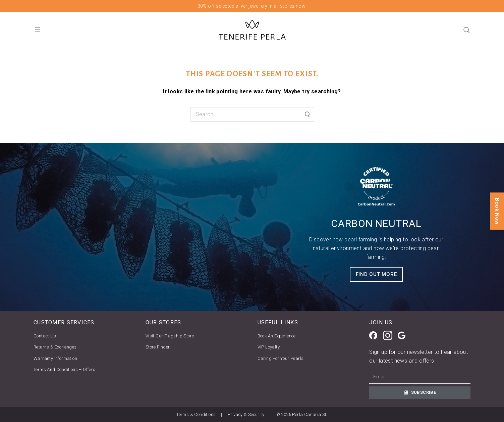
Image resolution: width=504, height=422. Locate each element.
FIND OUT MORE (376, 274)
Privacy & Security (246, 414)
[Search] (466, 30)
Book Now (497, 211)
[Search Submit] (307, 114)
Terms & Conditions (196, 414)
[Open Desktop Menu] (38, 30)
